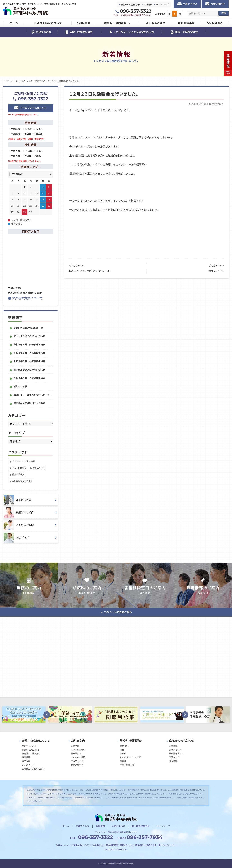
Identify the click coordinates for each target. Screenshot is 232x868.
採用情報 (148, 5)
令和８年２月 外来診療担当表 (29, 361)
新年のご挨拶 (216, 271)
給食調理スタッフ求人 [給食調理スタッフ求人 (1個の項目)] (22, 481)
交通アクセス (77, 761)
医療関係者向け (176, 753)
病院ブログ (218, 104)
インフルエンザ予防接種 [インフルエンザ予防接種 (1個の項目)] (23, 461)
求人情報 (173, 761)
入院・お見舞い (78, 750)
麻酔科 (123, 753)
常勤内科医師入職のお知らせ (28, 328)
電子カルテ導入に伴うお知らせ (29, 336)
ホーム (66, 826)
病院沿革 (26, 761)
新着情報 (173, 746)
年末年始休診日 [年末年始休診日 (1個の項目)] (19, 468)
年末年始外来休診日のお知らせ (29, 403)
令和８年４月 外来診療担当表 (29, 345)
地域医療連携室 (127, 765)
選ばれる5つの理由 (31, 750)
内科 (122, 750)
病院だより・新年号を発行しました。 (33, 395)
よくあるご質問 (78, 757)
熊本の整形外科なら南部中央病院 (114, 864)
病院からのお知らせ (130, 5)
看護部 (123, 761)
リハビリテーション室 (130, 757)
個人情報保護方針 (141, 826)
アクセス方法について (25, 298)
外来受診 (75, 746)
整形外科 (124, 746)
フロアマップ (28, 765)
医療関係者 (76, 753)
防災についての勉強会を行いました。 (91, 271)
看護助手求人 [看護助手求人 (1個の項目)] (18, 474)
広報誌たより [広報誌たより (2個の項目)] (39, 468)
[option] (70, 715)
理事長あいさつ (29, 746)
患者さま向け (175, 750)
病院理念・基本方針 (31, 753)
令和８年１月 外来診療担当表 (29, 378)
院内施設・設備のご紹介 (33, 769)
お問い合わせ (77, 765)
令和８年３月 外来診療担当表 (29, 353)
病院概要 (26, 757)
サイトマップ (162, 5)
